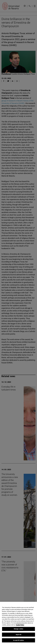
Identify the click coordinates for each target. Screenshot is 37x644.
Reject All (18, 635)
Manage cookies (19, 629)
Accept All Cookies (18, 640)
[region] (18, 623)
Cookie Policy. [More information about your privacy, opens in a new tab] (20, 625)
